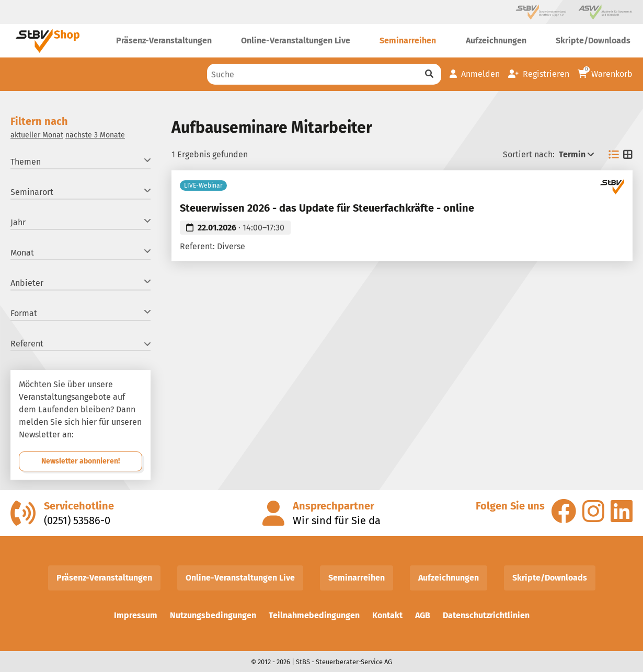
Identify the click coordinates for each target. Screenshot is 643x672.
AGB (423, 615)
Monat (81, 252)
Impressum (136, 615)
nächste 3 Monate (95, 135)
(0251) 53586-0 (77, 520)
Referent (81, 344)
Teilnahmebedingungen (314, 615)
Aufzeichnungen (449, 578)
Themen (81, 161)
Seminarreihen (357, 578)
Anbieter (81, 282)
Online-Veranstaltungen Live (240, 578)
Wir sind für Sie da (337, 520)
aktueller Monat (37, 135)
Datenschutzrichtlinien (486, 615)
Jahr (81, 222)
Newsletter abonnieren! (81, 461)
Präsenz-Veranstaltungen (104, 578)
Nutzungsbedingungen (213, 615)
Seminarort (81, 192)
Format (81, 313)
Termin (576, 154)
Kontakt (387, 615)
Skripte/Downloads (550, 578)
